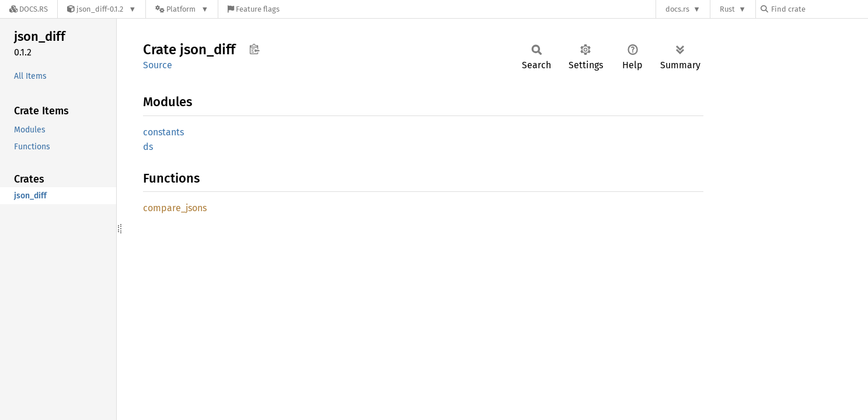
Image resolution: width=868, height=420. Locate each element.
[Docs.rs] (29, 9)
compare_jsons (175, 208)
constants (163, 132)
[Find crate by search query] (819, 9)
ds (148, 147)
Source (158, 65)
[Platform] (182, 9)
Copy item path (254, 49)
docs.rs (677, 9)
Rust (727, 9)
